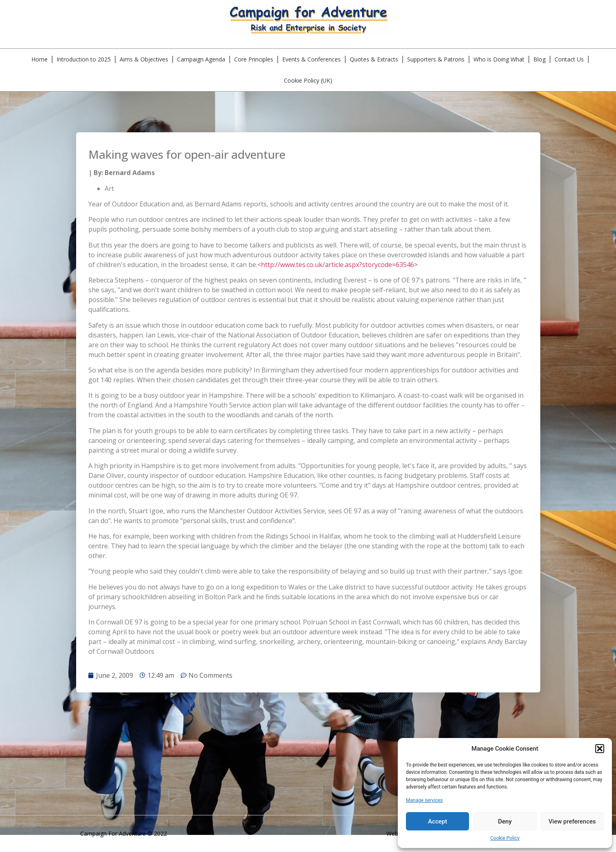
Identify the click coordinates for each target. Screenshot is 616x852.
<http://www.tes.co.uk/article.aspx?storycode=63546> (338, 265)
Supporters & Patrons (436, 59)
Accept (437, 821)
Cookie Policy (505, 838)
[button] (600, 749)
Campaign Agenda (201, 59)
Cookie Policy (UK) (308, 80)
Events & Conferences (311, 59)
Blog (539, 59)
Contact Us (569, 59)
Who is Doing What (499, 59)
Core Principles (254, 59)
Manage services (424, 800)
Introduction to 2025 (84, 59)
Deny (505, 821)
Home (39, 59)
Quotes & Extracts (374, 59)
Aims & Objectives (144, 59)
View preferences (572, 821)
